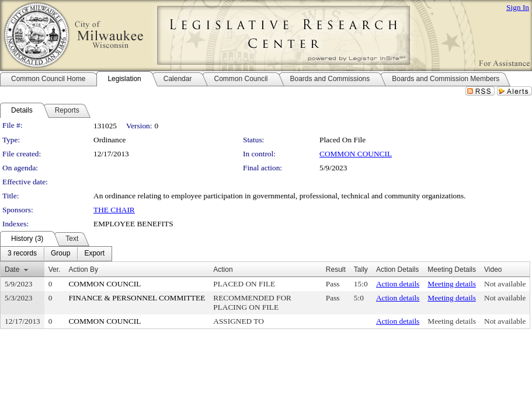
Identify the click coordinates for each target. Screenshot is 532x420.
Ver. (55, 269)
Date (12, 269)
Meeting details (452, 284)
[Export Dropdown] (94, 254)
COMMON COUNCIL (356, 154)
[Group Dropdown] (60, 254)
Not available (505, 284)
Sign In (518, 7)
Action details (398, 284)
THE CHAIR (114, 210)
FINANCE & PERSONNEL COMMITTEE (137, 298)
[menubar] (56, 254)
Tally (361, 269)
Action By (83, 269)
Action (223, 269)
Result (336, 269)
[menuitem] (22, 254)
